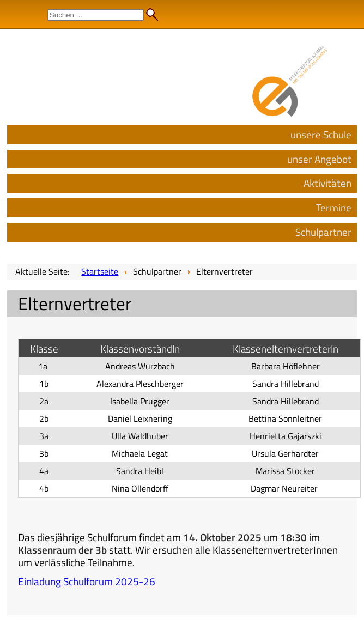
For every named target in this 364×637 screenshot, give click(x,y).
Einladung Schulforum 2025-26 (87, 581)
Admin (343, 11)
